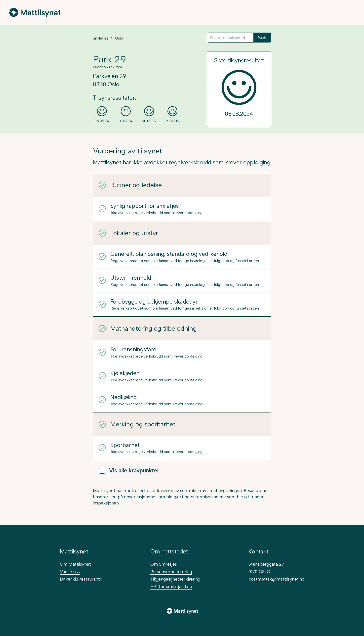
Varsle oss (70, 571)
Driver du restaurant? (81, 579)
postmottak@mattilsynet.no (276, 579)
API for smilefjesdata (171, 586)
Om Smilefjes (164, 564)
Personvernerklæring (171, 571)
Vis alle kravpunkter (129, 471)
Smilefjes (101, 38)
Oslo (119, 38)
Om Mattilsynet (75, 564)
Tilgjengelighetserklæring (175, 579)
